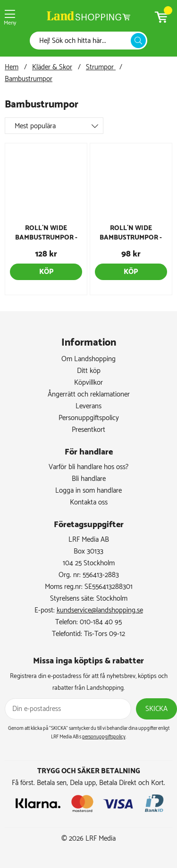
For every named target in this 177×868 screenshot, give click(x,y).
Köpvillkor (88, 383)
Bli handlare (89, 479)
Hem (12, 67)
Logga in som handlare (88, 491)
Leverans (88, 406)
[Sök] (83, 41)
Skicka (156, 709)
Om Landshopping (88, 359)
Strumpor (101, 67)
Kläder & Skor (52, 67)
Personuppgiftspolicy (89, 418)
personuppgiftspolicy (104, 737)
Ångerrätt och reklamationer (89, 394)
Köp (46, 272)
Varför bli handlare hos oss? (88, 467)
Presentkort (88, 430)
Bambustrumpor (29, 79)
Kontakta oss (89, 502)
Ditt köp (89, 371)
